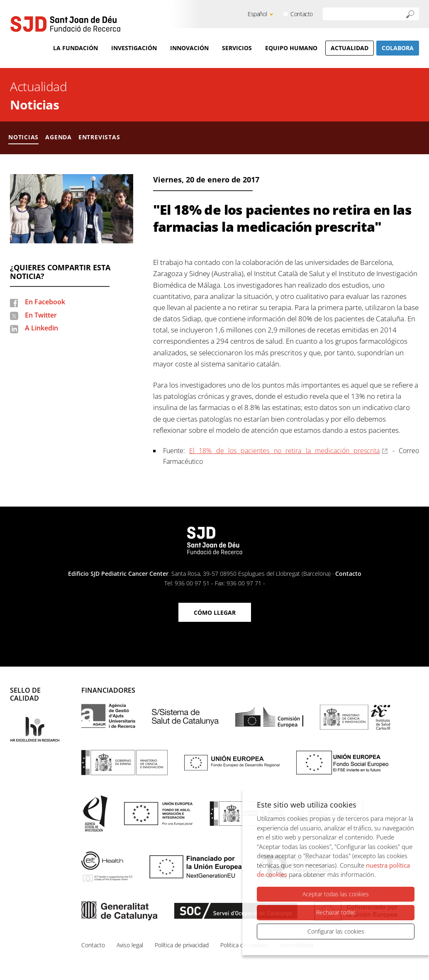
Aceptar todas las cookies (336, 894)
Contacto (302, 14)
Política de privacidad (182, 945)
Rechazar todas (336, 912)
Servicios (237, 48)
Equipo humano (291, 48)
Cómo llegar (215, 612)
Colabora (398, 48)
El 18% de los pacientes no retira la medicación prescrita (284, 451)
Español (257, 14)
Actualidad (350, 48)
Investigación (134, 48)
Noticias (34, 105)
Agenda (58, 137)
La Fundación (76, 48)
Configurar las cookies (336, 931)
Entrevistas (99, 137)
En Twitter (41, 315)
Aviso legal (130, 945)
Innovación (189, 48)
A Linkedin (41, 328)
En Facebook (45, 302)
